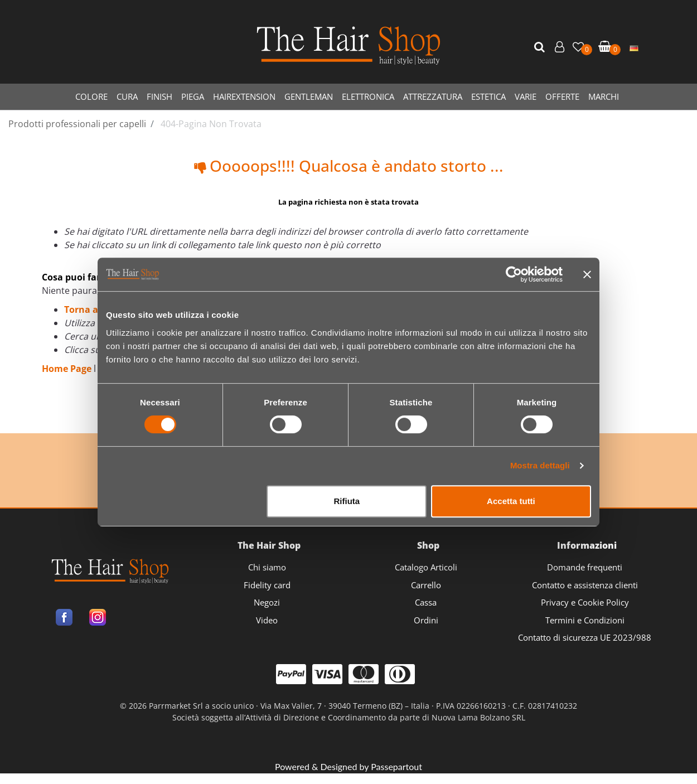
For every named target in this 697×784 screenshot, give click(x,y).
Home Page (68, 369)
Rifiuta (347, 501)
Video (267, 620)
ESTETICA (488, 96)
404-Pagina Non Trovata (211, 124)
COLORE (91, 96)
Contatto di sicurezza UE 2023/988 (585, 637)
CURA (127, 96)
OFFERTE (562, 96)
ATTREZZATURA (433, 96)
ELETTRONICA (368, 96)
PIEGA (193, 96)
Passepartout (396, 766)
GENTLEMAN (309, 96)
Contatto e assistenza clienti (585, 585)
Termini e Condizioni (585, 620)
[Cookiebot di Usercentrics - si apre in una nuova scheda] (514, 274)
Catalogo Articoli (426, 567)
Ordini (426, 620)
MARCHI (604, 96)
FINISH (159, 96)
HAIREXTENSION (244, 96)
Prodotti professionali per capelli (77, 124)
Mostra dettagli (540, 465)
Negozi (267, 602)
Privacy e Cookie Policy (585, 602)
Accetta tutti (511, 501)
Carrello (426, 585)
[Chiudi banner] (587, 274)
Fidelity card (267, 585)
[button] (541, 47)
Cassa (426, 602)
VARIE (526, 96)
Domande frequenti (585, 567)
